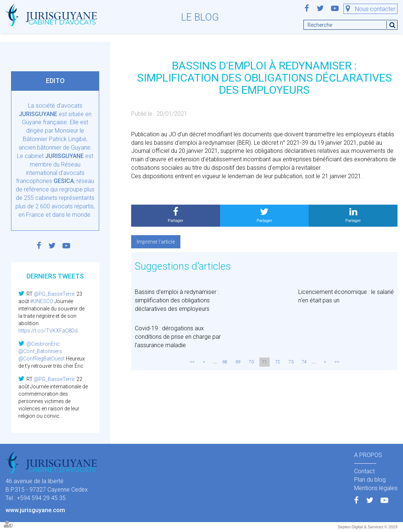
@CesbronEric (43, 344)
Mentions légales (376, 488)
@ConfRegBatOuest (42, 359)
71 (265, 362)
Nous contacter (375, 9)
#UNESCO (42, 301)
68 (225, 362)
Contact (364, 471)
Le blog (200, 17)
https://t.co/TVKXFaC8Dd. (48, 331)
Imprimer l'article (156, 242)
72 (278, 362)
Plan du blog (370, 480)
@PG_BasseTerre (54, 294)
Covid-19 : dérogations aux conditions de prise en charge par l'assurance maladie (178, 337)
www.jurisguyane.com (35, 510)
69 (238, 362)
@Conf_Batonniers (40, 351)
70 (251, 362)
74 (304, 362)
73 (291, 362)
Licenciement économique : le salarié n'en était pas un (346, 296)
